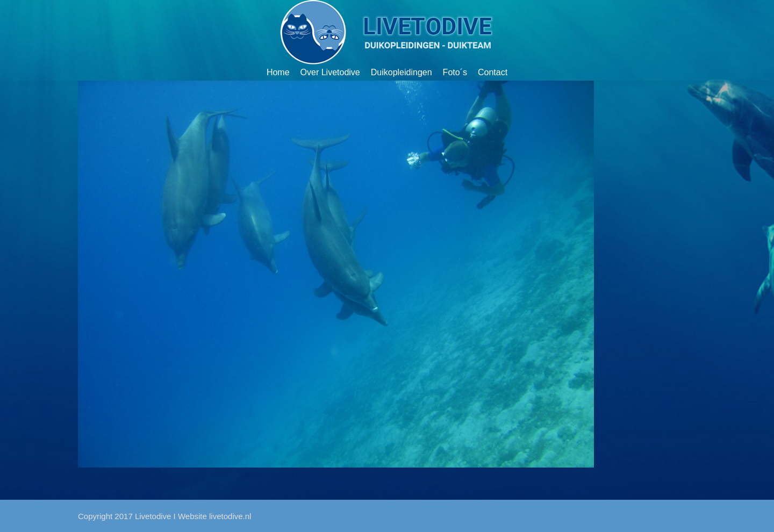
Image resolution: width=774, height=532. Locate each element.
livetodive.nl (230, 516)
